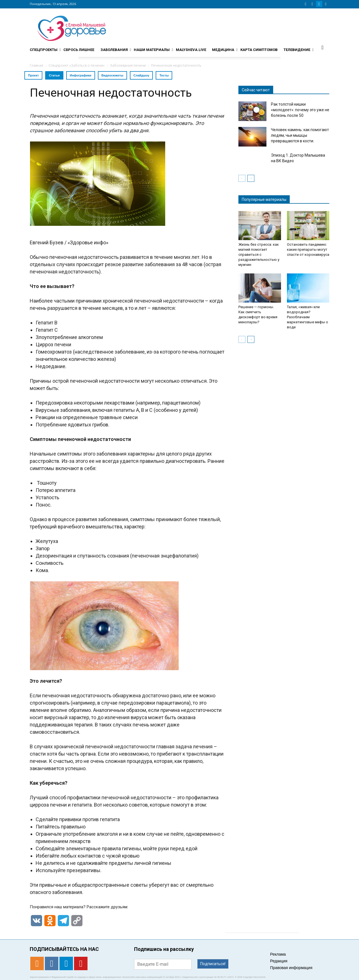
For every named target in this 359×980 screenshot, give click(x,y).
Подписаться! (213, 964)
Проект (33, 75)
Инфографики (81, 75)
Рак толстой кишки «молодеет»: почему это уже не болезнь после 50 (300, 110)
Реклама (278, 954)
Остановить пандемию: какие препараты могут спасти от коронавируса (308, 249)
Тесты (164, 75)
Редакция (279, 961)
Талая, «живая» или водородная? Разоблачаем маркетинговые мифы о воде (308, 317)
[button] (323, 47)
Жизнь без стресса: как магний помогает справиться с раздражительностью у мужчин (259, 255)
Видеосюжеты (112, 75)
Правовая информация (291, 968)
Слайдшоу (141, 75)
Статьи (54, 75)
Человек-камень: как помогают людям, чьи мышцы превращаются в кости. (300, 135)
